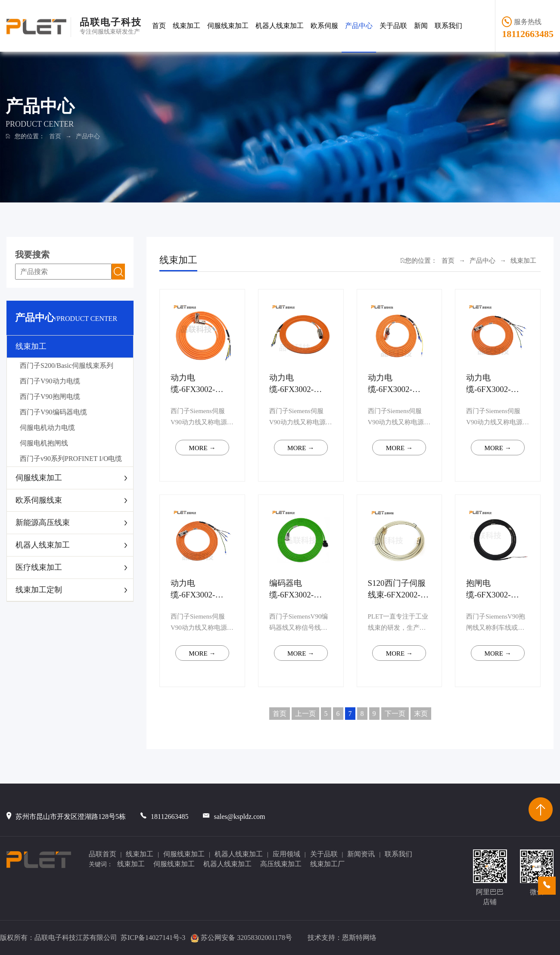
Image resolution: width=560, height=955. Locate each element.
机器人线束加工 (280, 26)
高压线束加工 (281, 864)
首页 (159, 26)
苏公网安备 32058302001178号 (246, 938)
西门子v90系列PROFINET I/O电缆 (71, 459)
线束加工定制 (39, 590)
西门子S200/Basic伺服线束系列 (67, 366)
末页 (421, 714)
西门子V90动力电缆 (50, 381)
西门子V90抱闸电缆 (50, 397)
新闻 (421, 26)
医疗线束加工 (39, 567)
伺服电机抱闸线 (44, 443)
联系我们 (448, 26)
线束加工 (187, 26)
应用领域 (286, 854)
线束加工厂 (327, 864)
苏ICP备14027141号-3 (153, 938)
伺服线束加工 (228, 26)
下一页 (395, 714)
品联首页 (103, 854)
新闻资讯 (361, 854)
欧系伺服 (324, 26)
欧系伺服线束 (39, 500)
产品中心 (359, 26)
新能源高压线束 (43, 523)
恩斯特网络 (359, 938)
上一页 (305, 714)
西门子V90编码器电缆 (53, 412)
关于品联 (393, 26)
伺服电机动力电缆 (47, 428)
